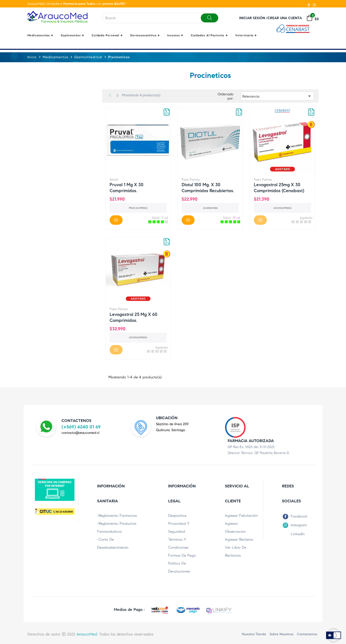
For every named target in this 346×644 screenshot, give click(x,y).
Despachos (177, 515)
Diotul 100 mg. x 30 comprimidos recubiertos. (208, 187)
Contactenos (307, 634)
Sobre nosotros (281, 634)
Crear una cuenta (285, 18)
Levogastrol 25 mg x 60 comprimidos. (134, 317)
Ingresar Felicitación (241, 515)
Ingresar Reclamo (239, 539)
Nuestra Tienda (254, 634)
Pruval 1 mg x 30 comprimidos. (127, 187)
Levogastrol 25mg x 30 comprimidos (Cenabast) (279, 187)
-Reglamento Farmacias (117, 515)
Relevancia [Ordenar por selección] (277, 96)
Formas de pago (182, 555)
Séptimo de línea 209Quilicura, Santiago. (172, 427)
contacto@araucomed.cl (80, 433)
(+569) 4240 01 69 (81, 427)
